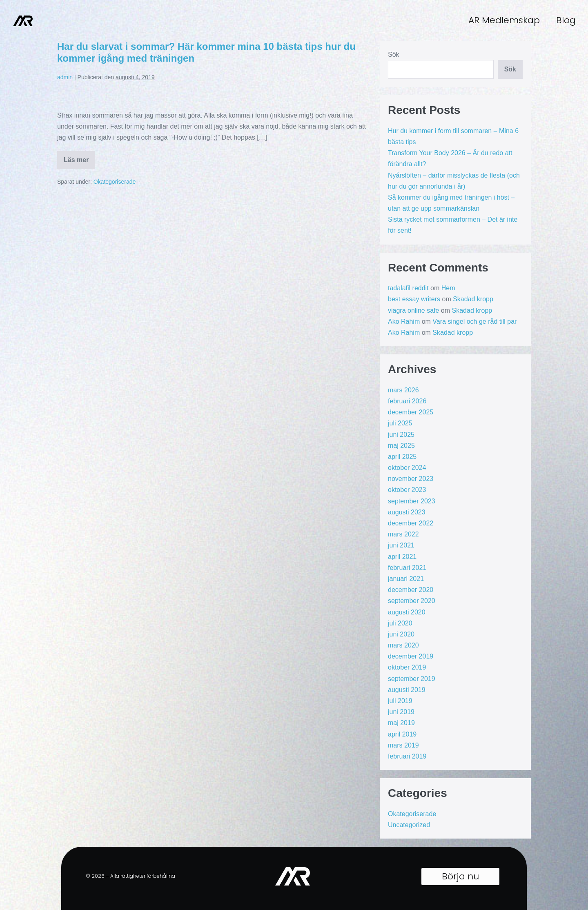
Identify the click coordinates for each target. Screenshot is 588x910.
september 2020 (412, 601)
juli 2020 (400, 623)
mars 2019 (403, 745)
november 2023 (411, 479)
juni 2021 (401, 545)
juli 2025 (400, 423)
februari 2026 (407, 401)
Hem (448, 288)
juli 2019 (400, 701)
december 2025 (411, 412)
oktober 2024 (407, 468)
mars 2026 (403, 390)
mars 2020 (403, 645)
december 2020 (411, 590)
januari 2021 (406, 579)
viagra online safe (413, 310)
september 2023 (412, 501)
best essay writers (414, 299)
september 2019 (412, 679)
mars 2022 (403, 534)
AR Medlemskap (504, 20)
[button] (460, 877)
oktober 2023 (407, 490)
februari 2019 (407, 756)
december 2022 (411, 523)
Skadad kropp (473, 299)
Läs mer (79, 157)
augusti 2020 (407, 612)
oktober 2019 (407, 667)
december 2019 (411, 656)
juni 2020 (401, 634)
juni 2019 (401, 712)
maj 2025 (401, 446)
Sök (394, 55)
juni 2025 (401, 435)
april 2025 (402, 457)
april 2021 (402, 557)
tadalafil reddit (408, 288)
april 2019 (402, 734)
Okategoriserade (115, 182)
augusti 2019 (407, 690)
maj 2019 (401, 723)
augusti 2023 (407, 512)
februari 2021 (407, 568)
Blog (566, 20)
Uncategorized (409, 825)
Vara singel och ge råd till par (474, 322)
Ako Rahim (404, 322)
